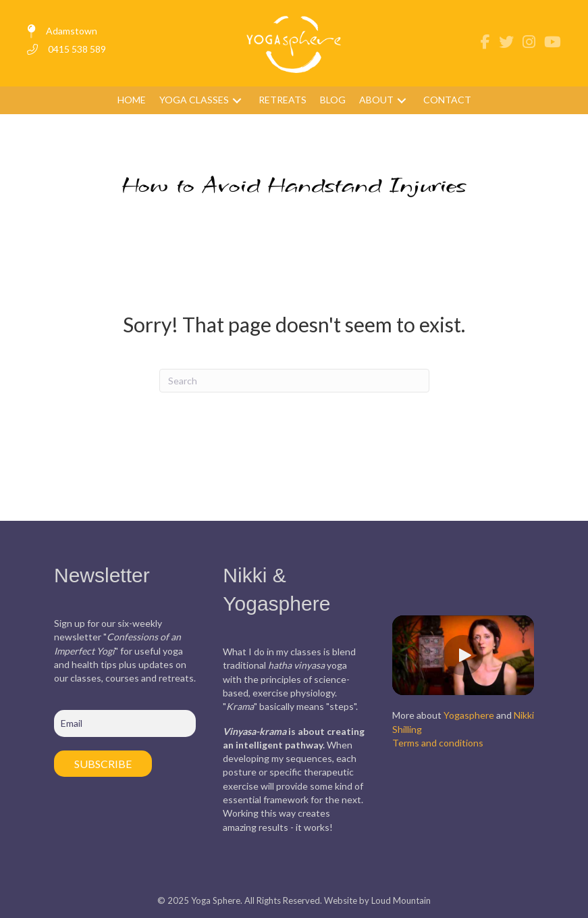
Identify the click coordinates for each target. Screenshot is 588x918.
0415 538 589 (77, 49)
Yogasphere (469, 715)
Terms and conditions (438, 743)
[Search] (294, 381)
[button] (237, 100)
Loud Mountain (401, 900)
